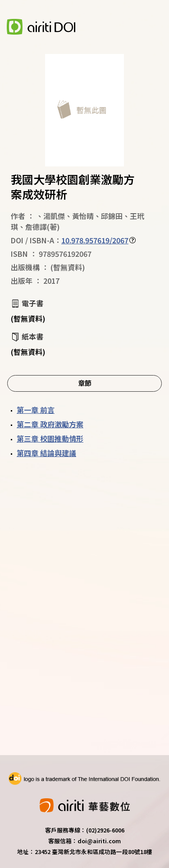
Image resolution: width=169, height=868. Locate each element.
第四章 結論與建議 (46, 453)
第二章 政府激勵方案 (50, 424)
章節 (85, 383)
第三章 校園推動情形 (50, 438)
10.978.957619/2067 (95, 240)
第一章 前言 (36, 410)
